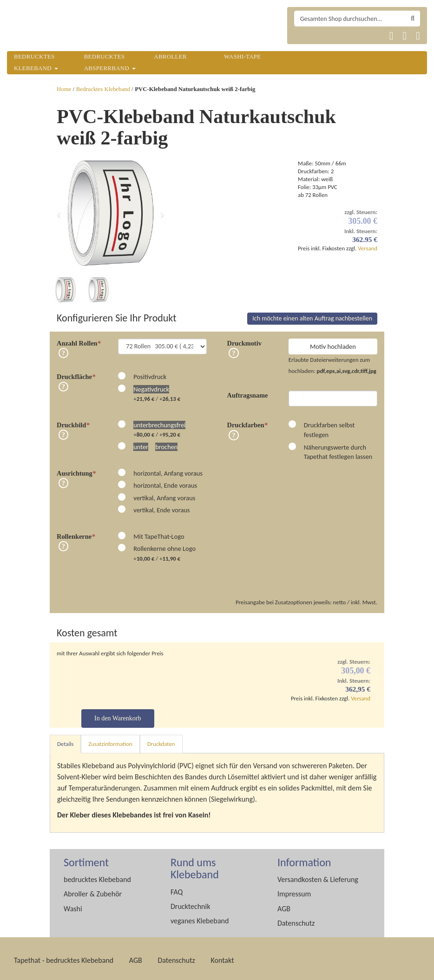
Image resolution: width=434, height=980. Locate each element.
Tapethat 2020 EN (326, 36)
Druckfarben (247, 421)
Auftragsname (248, 392)
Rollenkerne (76, 533)
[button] (59, 213)
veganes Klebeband (200, 917)
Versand (368, 248)
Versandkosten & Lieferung (318, 876)
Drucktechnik (190, 903)
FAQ (177, 888)
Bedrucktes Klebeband (103, 89)
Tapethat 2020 (304, 36)
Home (64, 89)
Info (64, 349)
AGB (284, 905)
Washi (73, 905)
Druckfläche (76, 373)
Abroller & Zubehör (93, 890)
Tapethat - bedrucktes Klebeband (64, 957)
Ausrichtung (76, 470)
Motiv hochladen (333, 343)
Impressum (294, 890)
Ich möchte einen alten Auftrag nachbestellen (312, 315)
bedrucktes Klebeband (97, 876)
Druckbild (73, 421)
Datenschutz (296, 919)
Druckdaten (161, 740)
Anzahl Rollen (79, 340)
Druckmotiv (244, 340)
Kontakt (222, 957)
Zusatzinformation (110, 740)
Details (65, 740)
